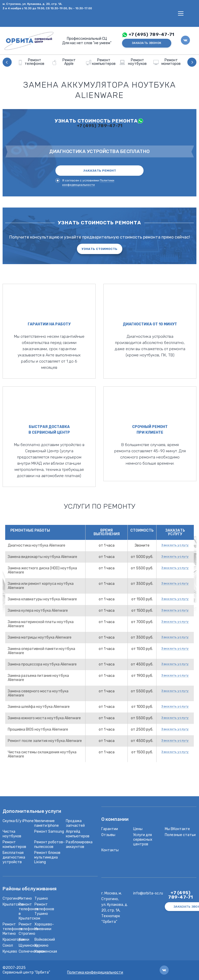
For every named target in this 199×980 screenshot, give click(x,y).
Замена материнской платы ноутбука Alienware (41, 624)
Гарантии (110, 829)
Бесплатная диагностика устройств (14, 857)
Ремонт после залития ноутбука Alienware (45, 741)
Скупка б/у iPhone (18, 821)
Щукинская (28, 945)
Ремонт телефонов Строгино (29, 929)
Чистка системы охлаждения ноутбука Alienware (42, 754)
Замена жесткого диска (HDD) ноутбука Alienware (42, 570)
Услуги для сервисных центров (143, 840)
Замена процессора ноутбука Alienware (42, 664)
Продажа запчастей (75, 823)
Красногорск (14, 940)
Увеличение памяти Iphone (47, 823)
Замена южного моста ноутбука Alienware (44, 718)
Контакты (110, 850)
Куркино (41, 945)
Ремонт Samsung (49, 832)
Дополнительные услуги (32, 812)
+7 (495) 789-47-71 (151, 35)
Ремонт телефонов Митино (12, 929)
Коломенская (46, 951)
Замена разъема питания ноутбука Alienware (38, 678)
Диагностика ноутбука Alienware (37, 545)
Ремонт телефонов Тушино (44, 909)
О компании (115, 820)
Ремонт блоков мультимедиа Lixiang (47, 857)
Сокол (8, 945)
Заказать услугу (175, 545)
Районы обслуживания (30, 889)
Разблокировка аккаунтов (79, 844)
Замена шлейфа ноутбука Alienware (39, 707)
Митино (25, 898)
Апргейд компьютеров (78, 834)
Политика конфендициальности (95, 972)
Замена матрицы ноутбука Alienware (40, 637)
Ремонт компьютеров (14, 844)
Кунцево (10, 951)
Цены (138, 829)
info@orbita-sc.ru (148, 893)
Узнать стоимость (99, 249)
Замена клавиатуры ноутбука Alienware (42, 599)
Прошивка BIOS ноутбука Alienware (38, 729)
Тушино (41, 898)
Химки (24, 940)
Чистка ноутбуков (12, 834)
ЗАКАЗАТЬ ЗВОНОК (147, 43)
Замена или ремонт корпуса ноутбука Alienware (41, 586)
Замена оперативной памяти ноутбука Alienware (41, 651)
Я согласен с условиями (85, 183)
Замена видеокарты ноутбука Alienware (42, 557)
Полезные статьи (180, 835)
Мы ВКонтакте (177, 829)
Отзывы (108, 835)
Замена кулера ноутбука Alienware (38, 611)
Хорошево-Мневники (44, 927)
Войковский (45, 940)
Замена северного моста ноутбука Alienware (38, 693)
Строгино (11, 898)
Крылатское (13, 904)
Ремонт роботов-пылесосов (49, 844)
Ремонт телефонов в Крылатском (29, 911)
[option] (32, 62)
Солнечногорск (32, 951)
